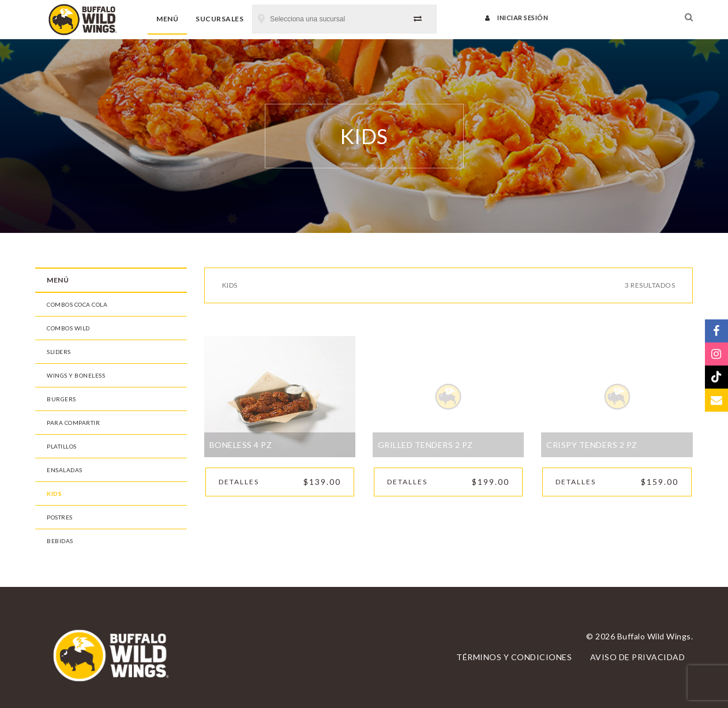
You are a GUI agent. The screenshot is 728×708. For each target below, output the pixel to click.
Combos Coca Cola (77, 304)
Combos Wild (68, 328)
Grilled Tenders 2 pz (425, 445)
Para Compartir (73, 423)
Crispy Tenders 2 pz (592, 445)
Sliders (59, 352)
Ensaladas (65, 470)
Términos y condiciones (514, 657)
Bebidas (60, 541)
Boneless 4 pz (241, 445)
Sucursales (219, 19)
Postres (60, 517)
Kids (54, 494)
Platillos (62, 446)
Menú (167, 19)
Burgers (61, 399)
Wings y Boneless (76, 375)
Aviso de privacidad (638, 657)
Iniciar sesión (517, 18)
